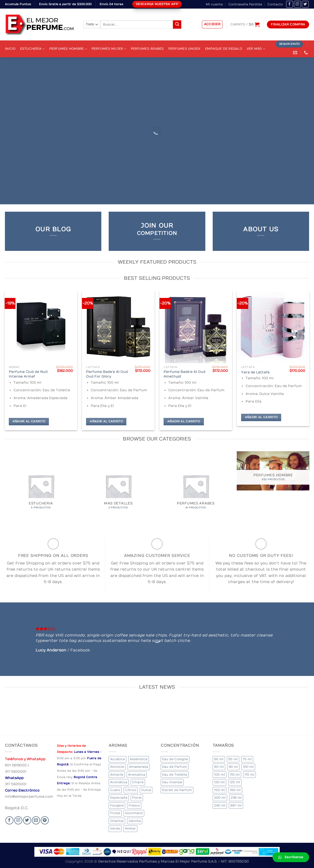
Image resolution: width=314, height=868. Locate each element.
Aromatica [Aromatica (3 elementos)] (137, 775)
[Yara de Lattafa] (273, 327)
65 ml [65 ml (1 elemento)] (233, 759)
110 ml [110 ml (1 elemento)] (235, 775)
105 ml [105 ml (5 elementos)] (220, 775)
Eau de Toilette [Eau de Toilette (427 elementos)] (175, 775)
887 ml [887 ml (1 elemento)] (236, 805)
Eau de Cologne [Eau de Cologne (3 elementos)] (175, 759)
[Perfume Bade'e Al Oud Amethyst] (196, 327)
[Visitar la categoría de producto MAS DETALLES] (118, 488)
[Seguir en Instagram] (297, 4)
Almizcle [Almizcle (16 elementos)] (117, 767)
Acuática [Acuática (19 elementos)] (118, 759)
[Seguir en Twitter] (305, 4)
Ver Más (256, 49)
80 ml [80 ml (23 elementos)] (219, 767)
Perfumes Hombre (68, 49)
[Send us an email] (36, 820)
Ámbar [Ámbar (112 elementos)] (130, 828)
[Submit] (177, 24)
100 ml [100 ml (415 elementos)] (248, 767)
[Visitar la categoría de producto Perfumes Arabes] (196, 488)
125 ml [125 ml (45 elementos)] (235, 782)
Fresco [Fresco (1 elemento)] (134, 805)
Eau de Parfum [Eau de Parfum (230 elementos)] (175, 767)
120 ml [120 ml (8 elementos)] (219, 782)
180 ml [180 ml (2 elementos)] (235, 790)
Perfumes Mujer (109, 49)
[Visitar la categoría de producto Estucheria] (41, 488)
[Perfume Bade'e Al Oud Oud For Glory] (118, 327)
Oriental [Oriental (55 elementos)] (117, 821)
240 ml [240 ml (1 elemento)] (220, 805)
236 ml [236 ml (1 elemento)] (236, 798)
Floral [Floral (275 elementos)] (137, 798)
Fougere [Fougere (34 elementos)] (117, 805)
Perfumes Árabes (147, 49)
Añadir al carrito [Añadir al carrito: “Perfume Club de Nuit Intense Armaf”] (29, 422)
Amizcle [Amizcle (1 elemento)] (117, 775)
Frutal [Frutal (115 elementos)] (115, 813)
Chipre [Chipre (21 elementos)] (138, 782)
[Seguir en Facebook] (290, 4)
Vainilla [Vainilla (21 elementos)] (135, 821)
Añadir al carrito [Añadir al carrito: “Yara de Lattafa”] (261, 417)
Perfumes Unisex (184, 49)
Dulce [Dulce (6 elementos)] (146, 790)
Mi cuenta (214, 4)
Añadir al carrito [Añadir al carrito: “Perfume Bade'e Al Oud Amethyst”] (184, 422)
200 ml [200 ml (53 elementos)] (220, 798)
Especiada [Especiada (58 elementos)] (119, 798)
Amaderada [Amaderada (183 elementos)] (139, 767)
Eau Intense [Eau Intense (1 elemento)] (172, 782)
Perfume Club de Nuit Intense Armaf (28, 374)
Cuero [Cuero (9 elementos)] (115, 790)
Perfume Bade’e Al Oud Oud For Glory (107, 374)
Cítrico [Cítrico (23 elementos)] (131, 790)
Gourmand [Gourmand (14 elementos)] (134, 813)
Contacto (275, 4)
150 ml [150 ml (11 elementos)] (220, 790)
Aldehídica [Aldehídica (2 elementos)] (139, 759)
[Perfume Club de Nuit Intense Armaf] (41, 327)
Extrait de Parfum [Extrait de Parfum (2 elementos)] (177, 790)
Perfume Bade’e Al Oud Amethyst (184, 374)
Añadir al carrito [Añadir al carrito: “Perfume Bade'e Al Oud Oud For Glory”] (106, 422)
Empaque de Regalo (224, 49)
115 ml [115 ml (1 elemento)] (249, 775)
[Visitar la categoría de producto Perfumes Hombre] (273, 471)
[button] (291, 857)
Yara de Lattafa (255, 372)
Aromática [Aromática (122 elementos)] (119, 782)
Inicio (10, 49)
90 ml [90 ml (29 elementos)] (233, 767)
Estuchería (33, 49)
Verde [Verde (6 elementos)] (115, 828)
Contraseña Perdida (245, 4)
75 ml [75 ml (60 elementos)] (247, 759)
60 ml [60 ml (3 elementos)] (219, 759)
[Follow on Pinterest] (45, 820)
